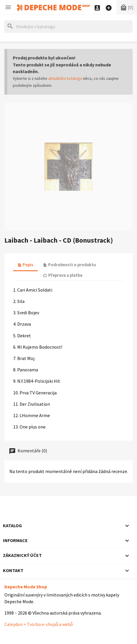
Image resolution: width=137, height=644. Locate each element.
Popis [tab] (25, 265)
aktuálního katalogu (65, 78)
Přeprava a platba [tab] (63, 275)
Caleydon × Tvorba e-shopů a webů (39, 624)
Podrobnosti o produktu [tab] (69, 265)
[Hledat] (68, 27)
